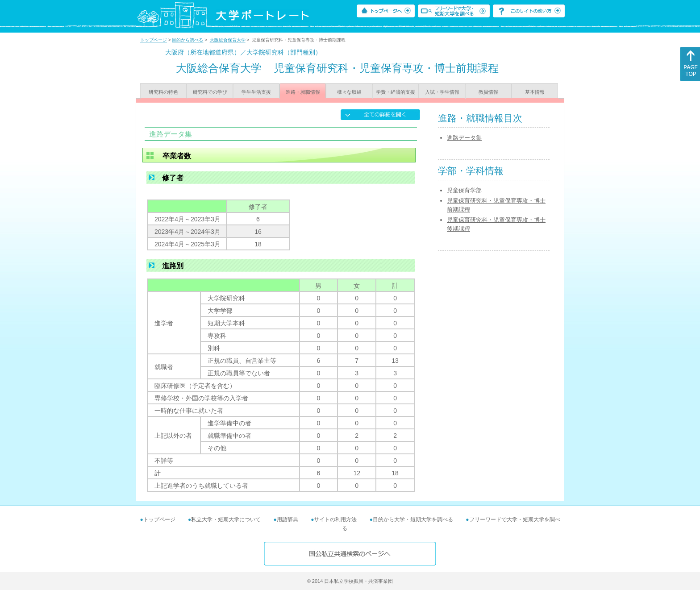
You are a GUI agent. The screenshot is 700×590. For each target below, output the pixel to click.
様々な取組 (349, 92)
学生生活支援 (256, 92)
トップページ (154, 40)
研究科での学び (210, 92)
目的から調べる (187, 40)
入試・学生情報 (442, 92)
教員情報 (488, 92)
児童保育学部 (464, 190)
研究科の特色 (163, 92)
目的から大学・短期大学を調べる (413, 519)
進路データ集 (464, 138)
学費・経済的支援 (396, 92)
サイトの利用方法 (335, 519)
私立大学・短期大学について (226, 519)
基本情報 (535, 92)
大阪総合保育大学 (228, 40)
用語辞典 (287, 519)
